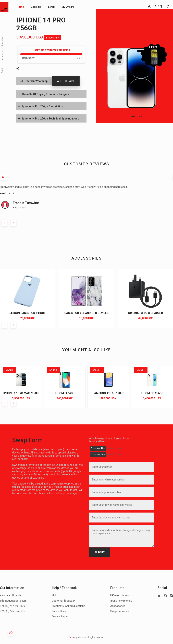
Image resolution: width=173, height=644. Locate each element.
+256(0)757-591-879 (13, 606)
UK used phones (120, 595)
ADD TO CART (66, 81)
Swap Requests (120, 611)
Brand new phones (121, 601)
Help (55, 595)
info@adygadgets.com (13, 601)
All (88, 637)
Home (20, 7)
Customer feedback (64, 601)
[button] (133, 117)
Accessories (118, 606)
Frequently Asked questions (69, 606)
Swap (51, 7)
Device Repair (60, 616)
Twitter (2, 70)
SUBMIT (100, 552)
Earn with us (59, 611)
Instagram (2, 56)
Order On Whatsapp (34, 81)
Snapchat (2, 41)
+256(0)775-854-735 (13, 611)
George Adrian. (78, 637)
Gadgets (36, 7)
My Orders (68, 7)
